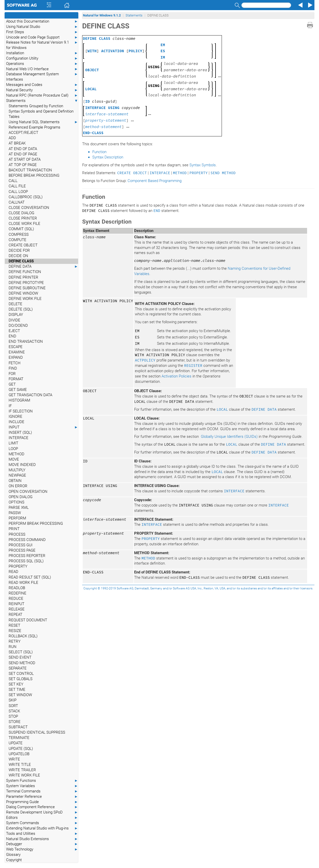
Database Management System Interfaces (42, 77)
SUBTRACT (18, 727)
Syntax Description (108, 157)
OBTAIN (15, 481)
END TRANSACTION (26, 341)
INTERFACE (19, 438)
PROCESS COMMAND (27, 540)
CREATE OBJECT (23, 245)
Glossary (13, 855)
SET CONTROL (21, 674)
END (12, 336)
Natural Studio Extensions (42, 839)
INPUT (43, 427)
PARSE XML (19, 508)
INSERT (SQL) (20, 432)
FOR (12, 374)
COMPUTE (17, 240)
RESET (14, 625)
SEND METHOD (22, 663)
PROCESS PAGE (22, 550)
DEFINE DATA (43, 267)
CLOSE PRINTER (23, 218)
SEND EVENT (20, 657)
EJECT (14, 331)
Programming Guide (42, 802)
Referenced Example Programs (34, 127)
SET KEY (16, 684)
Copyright (14, 860)
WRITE (14, 759)
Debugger (42, 844)
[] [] (115, 51)
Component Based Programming (155, 181)
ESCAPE (16, 347)
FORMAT (16, 379)
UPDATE (16, 743)
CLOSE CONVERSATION (29, 208)
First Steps (42, 32)
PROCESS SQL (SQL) (26, 561)
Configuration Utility (42, 58)
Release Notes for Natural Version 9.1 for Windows (42, 45)
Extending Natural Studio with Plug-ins (42, 828)
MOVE (14, 459)
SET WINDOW (20, 695)
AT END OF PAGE (23, 154)
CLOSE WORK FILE (24, 224)
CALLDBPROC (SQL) (26, 197)
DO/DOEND (18, 325)
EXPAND (16, 357)
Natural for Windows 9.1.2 (102, 15)
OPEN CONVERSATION (28, 492)
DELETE (15, 304)
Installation (42, 53)
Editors (42, 818)
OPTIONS (16, 502)
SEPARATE (18, 668)
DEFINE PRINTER (23, 277)
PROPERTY (18, 566)
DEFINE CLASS (21, 261)
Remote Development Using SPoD (42, 812)
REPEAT (15, 614)
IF (10, 406)
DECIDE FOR (19, 250)
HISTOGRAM (19, 400)
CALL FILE (17, 186)
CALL (13, 181)
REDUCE (16, 599)
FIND (13, 368)
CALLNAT (17, 202)
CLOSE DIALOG (21, 213)
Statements (42, 101)
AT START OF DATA (25, 159)
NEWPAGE (17, 475)
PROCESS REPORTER (27, 556)
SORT (13, 706)
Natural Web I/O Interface (42, 69)
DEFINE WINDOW (23, 293)
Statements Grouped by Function (36, 106)
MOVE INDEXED (22, 465)
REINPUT (16, 604)
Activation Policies (176, 376)
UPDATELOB (19, 754)
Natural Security (42, 90)
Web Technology (42, 849)
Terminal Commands (42, 791)
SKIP (13, 700)
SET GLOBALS (21, 679)
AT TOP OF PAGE (23, 165)
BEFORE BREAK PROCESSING (34, 175)
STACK (14, 711)
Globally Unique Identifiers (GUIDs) (229, 437)
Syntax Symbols (203, 165)
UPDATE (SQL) (21, 749)
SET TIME (17, 690)
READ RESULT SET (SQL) (30, 577)
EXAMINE (17, 352)
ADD (12, 138)
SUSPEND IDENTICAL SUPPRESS (37, 732)
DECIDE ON (18, 256)
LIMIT (13, 443)
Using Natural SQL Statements (43, 122)
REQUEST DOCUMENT (28, 620)
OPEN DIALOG (21, 497)
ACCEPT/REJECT (23, 133)
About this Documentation (42, 21)
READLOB (17, 588)
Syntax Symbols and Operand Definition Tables (41, 114)
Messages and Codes (42, 85)
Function (99, 152)
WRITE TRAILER (22, 770)
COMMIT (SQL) (21, 229)
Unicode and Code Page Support (42, 37)
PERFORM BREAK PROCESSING (36, 523)
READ (13, 572)
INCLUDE (16, 422)
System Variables (42, 786)
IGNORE (15, 417)
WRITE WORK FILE (24, 775)
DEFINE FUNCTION (25, 272)
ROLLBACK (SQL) (23, 636)
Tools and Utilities (42, 834)
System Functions (42, 781)
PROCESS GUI (21, 545)
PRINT (14, 529)
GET (12, 384)
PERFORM (17, 518)
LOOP (13, 449)
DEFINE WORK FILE (25, 299)
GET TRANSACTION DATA (30, 395)
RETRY (15, 641)
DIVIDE (14, 320)
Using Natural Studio (42, 27)
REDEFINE (17, 593)
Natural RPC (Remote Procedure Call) (42, 95)
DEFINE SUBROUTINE (27, 288)
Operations (42, 64)
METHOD (16, 454)
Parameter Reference (42, 797)
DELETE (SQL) (21, 309)
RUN (13, 647)
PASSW (15, 513)
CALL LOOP (18, 192)
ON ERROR (18, 486)
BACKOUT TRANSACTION (30, 170)
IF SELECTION (21, 411)
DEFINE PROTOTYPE (26, 283)
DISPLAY (16, 315)
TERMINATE (19, 738)
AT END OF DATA (23, 149)
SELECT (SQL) (21, 652)
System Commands (42, 823)
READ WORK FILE (23, 583)
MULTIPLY (17, 470)
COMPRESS (19, 234)
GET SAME (18, 390)
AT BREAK (17, 143)
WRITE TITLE (20, 765)
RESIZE (15, 631)
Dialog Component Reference (42, 807)
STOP (13, 716)
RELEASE (17, 609)
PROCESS (17, 534)
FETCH (15, 363)
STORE (15, 722)
